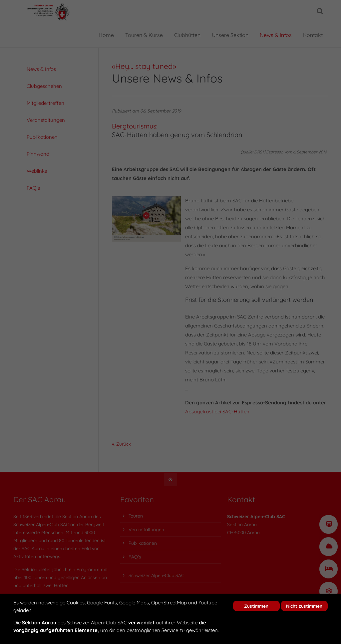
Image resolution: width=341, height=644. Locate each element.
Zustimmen (256, 606)
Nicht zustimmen (304, 606)
